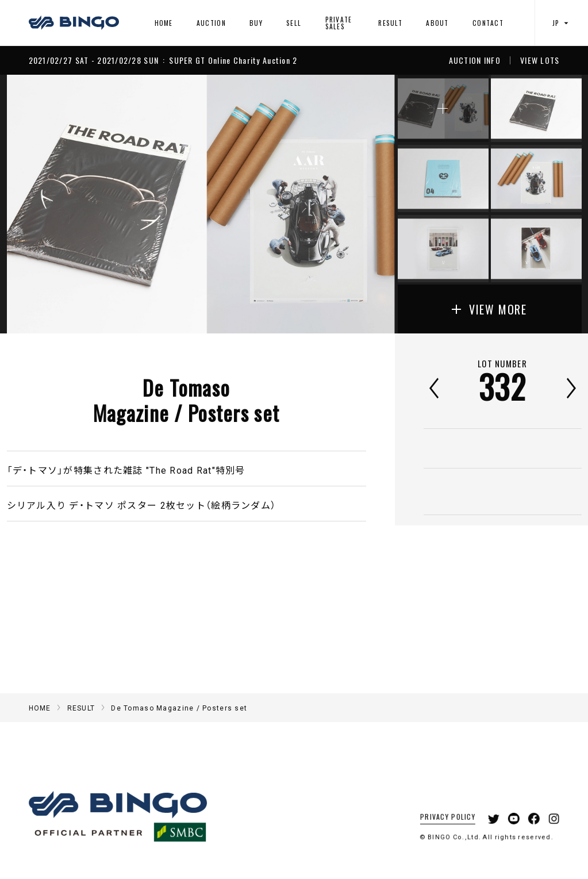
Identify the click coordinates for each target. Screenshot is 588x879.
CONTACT (488, 23)
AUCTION (211, 23)
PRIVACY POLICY (440, 829)
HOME (164, 23)
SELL (294, 23)
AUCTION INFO (475, 60)
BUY (256, 23)
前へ (434, 388)
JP (562, 23)
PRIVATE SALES (339, 23)
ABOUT (437, 23)
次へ (571, 388)
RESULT (390, 23)
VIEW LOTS (540, 60)
